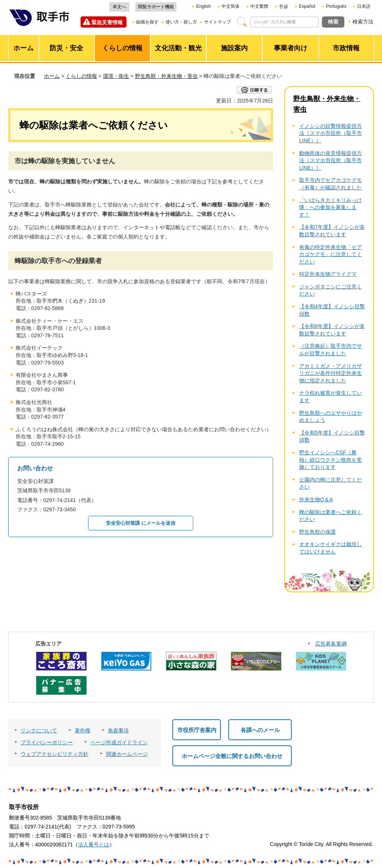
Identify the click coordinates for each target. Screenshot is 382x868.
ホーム (52, 76)
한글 (284, 6)
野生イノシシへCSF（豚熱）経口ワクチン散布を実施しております (331, 460)
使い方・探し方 (181, 22)
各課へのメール (260, 730)
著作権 (82, 730)
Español (307, 6)
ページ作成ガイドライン (119, 742)
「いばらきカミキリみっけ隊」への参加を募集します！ (331, 207)
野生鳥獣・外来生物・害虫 (166, 76)
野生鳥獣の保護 (317, 532)
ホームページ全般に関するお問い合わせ (232, 756)
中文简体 (231, 6)
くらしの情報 (81, 76)
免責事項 (118, 730)
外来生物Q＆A (316, 499)
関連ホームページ (127, 754)
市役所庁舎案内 (197, 730)
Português (336, 6)
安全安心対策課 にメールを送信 (141, 523)
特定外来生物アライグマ (328, 274)
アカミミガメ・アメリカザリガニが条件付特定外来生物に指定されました (331, 373)
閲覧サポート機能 (156, 7)
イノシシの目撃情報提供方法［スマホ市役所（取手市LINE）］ (331, 133)
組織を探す (147, 22)
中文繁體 (259, 6)
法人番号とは (94, 845)
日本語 (364, 6)
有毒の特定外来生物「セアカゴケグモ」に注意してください (331, 254)
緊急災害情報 (107, 22)
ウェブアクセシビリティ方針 (54, 754)
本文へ (119, 7)
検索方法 (363, 22)
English (203, 6)
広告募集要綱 (331, 644)
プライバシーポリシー (47, 742)
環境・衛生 (116, 76)
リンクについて (39, 730)
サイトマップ (217, 22)
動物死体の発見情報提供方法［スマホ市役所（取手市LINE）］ (331, 160)
